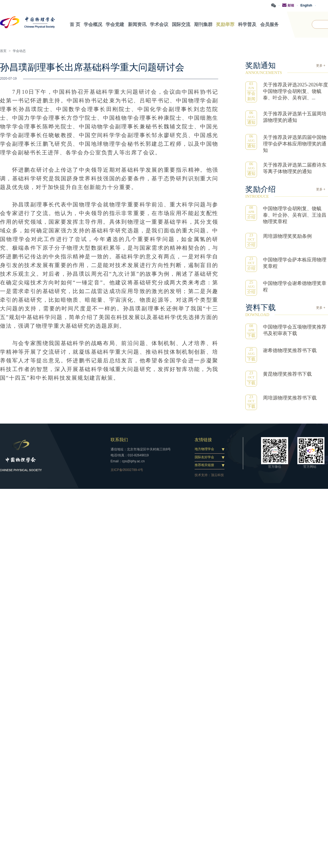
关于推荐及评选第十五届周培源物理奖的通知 (295, 117)
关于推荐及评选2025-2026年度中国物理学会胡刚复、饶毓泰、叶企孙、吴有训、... (295, 91)
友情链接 (203, 439)
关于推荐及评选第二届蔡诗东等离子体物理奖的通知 (295, 168)
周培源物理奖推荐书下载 (290, 398)
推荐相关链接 (204, 465)
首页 (3, 51)
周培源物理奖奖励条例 (287, 236)
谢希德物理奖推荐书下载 (290, 350)
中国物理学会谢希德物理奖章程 (295, 286)
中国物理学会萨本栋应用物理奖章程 (295, 263)
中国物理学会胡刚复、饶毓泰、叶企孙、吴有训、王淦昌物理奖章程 (295, 214)
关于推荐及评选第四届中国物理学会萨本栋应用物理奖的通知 (295, 144)
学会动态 (19, 51)
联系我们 (119, 439)
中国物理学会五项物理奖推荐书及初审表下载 (295, 330)
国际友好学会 (204, 457)
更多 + (321, 65)
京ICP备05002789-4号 (127, 470)
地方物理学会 (204, 449)
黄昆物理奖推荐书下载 (287, 374)
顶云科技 (217, 475)
